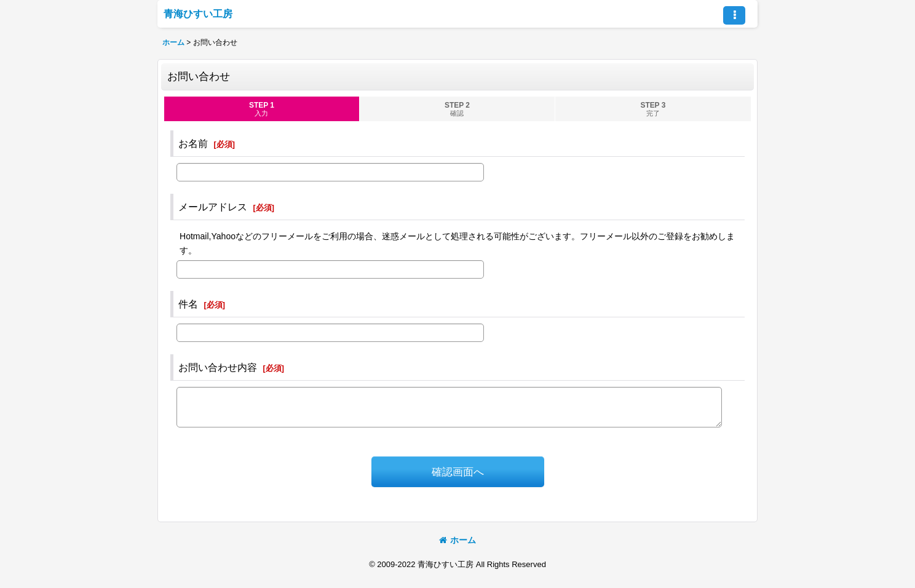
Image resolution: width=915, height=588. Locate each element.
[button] (734, 15)
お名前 (193, 143)
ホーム (457, 540)
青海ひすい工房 (198, 14)
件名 (188, 304)
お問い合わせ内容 (218, 367)
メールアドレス (213, 207)
